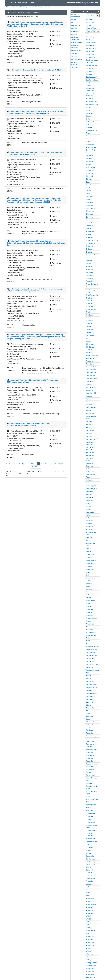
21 (62, 464)
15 (42, 464)
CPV (19, 3)
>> (39, 467)
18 (52, 464)
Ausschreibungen (22, 7)
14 (39, 464)
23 (33, 467)
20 (59, 464)
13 (35, 464)
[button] (78, 12)
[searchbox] (91, 15)
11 (29, 464)
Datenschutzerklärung (60, 472)
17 (49, 464)
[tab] (78, 12)
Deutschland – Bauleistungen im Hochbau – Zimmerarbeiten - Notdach (35, 70)
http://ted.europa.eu (11, 474)
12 (32, 464)
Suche (25, 3)
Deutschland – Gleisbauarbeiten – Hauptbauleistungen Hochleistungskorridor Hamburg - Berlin (28, 424)
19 (55, 464)
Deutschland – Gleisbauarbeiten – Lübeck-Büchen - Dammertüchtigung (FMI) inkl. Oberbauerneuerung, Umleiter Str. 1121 (34, 290)
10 (25, 464)
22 (66, 464)
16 (45, 464)
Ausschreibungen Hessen (40, 7)
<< (7, 464)
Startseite (12, 3)
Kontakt (31, 3)
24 (36, 467)
